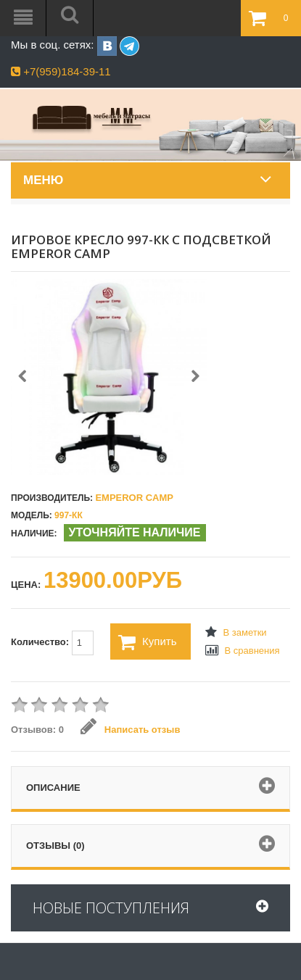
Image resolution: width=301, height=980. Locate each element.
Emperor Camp (134, 498)
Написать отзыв (130, 730)
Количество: (52, 643)
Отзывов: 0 (37, 730)
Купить (147, 642)
